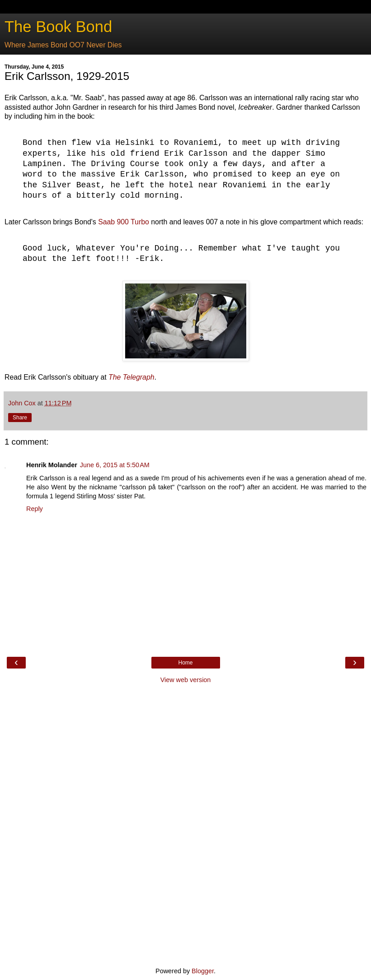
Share (20, 418)
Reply (35, 509)
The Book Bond (58, 27)
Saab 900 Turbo (124, 222)
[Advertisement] (186, 824)
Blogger (203, 971)
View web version (186, 680)
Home (185, 663)
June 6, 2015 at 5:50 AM (115, 465)
